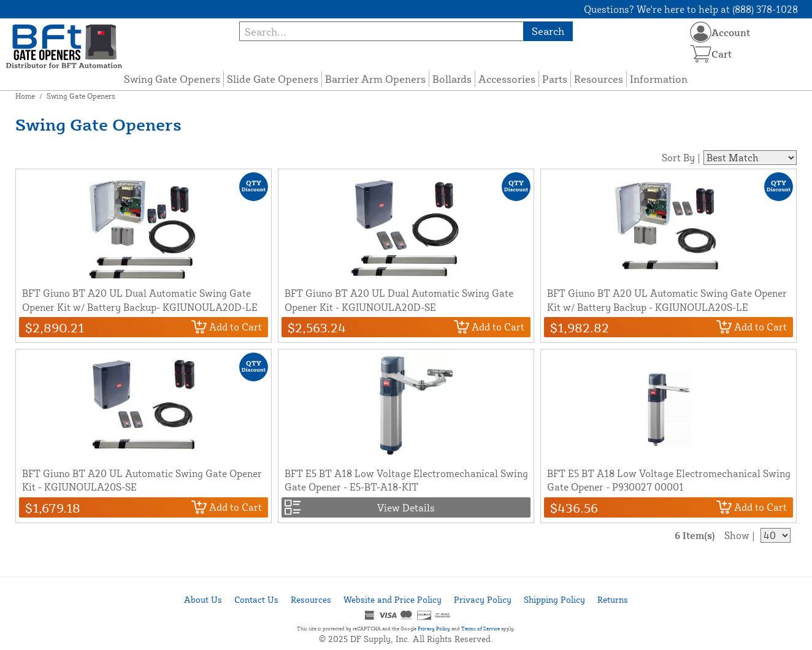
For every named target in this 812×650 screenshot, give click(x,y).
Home (25, 96)
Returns (613, 599)
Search (548, 31)
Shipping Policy (554, 599)
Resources (599, 79)
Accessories (507, 79)
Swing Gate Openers (172, 79)
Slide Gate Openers (273, 79)
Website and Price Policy (393, 599)
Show (737, 535)
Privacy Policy (483, 599)
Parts (555, 79)
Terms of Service (481, 629)
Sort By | (681, 158)
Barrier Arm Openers (375, 79)
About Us (203, 599)
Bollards (452, 79)
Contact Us (256, 599)
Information (659, 79)
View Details (406, 508)
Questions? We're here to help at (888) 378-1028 (691, 9)
